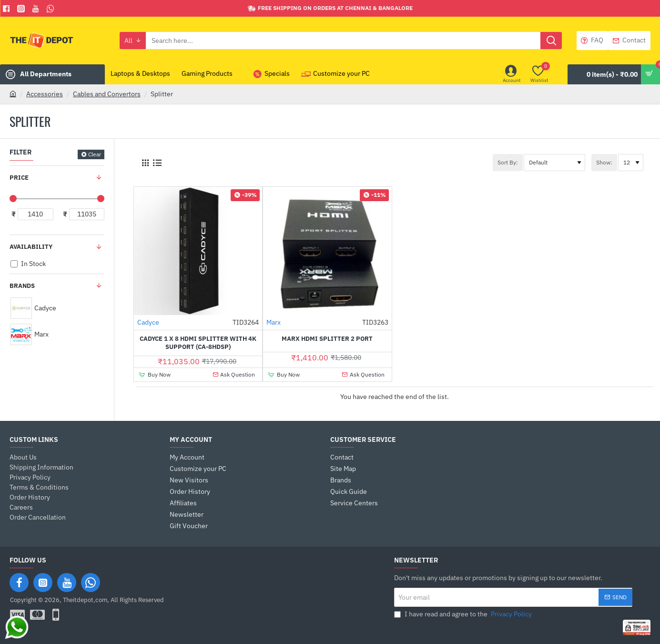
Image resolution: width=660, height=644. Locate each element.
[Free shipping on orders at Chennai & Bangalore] (330, 8)
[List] (157, 163)
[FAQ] (592, 41)
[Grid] (145, 163)
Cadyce (148, 322)
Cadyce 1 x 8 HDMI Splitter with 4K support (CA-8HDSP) (198, 343)
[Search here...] (551, 41)
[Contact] (629, 41)
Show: (604, 162)
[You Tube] (37, 9)
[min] (36, 214)
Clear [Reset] (95, 154)
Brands (22, 286)
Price (19, 178)
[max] (87, 214)
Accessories (45, 94)
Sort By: (508, 162)
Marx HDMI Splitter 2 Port (327, 339)
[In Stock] (14, 264)
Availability (31, 247)
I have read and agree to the (464, 614)
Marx (274, 322)
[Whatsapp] (52, 9)
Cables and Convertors (107, 94)
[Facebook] (7, 9)
